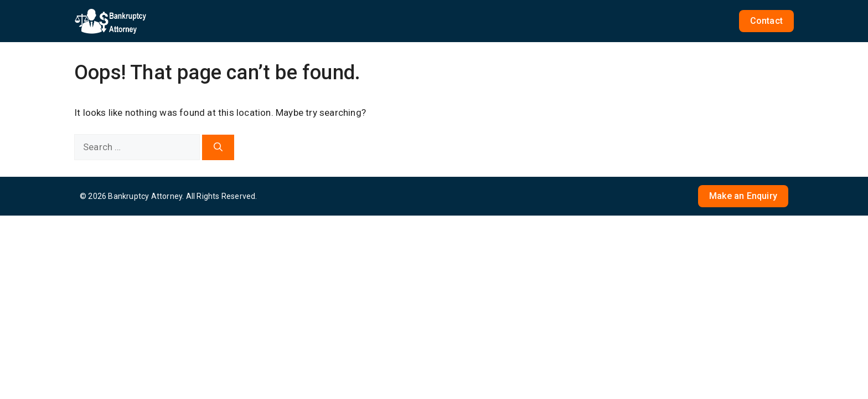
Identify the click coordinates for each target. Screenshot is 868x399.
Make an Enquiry (743, 196)
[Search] (218, 147)
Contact (766, 21)
